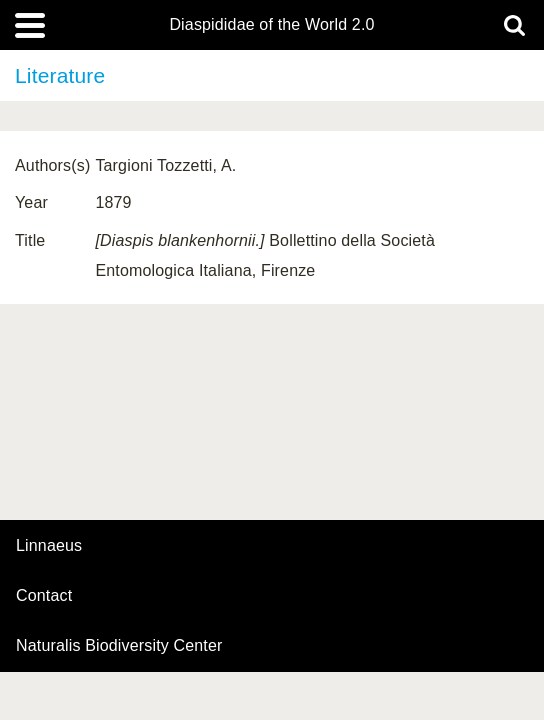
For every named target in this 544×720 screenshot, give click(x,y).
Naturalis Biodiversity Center (119, 646)
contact (44, 595)
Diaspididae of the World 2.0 (271, 25)
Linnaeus (49, 546)
